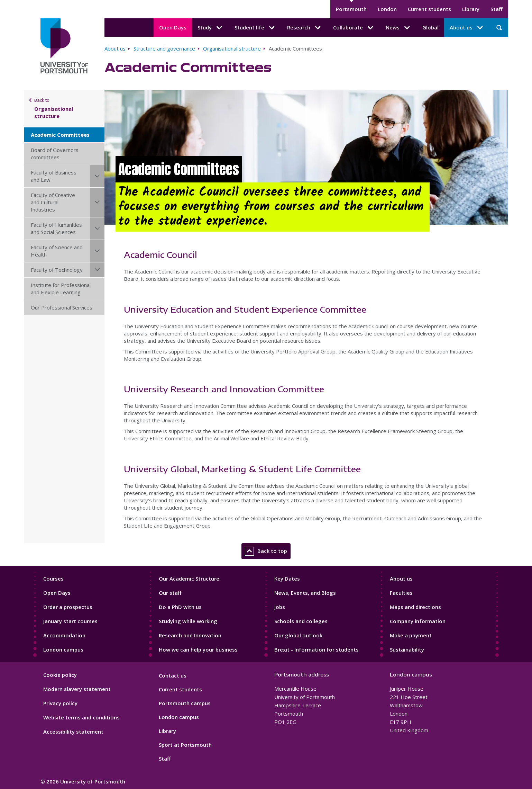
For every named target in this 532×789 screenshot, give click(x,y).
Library (471, 9)
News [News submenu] (398, 28)
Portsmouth (351, 9)
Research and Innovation (190, 635)
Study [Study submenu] (210, 28)
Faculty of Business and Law (54, 176)
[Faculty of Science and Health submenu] (97, 251)
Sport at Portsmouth (185, 745)
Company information (418, 621)
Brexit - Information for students (317, 649)
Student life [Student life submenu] (255, 28)
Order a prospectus (68, 607)
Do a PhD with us (180, 607)
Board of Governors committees (55, 154)
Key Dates (287, 579)
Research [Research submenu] (305, 28)
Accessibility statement (73, 732)
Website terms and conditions (81, 717)
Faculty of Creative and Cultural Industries (53, 202)
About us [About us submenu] (467, 28)
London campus (63, 649)
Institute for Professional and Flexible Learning (61, 289)
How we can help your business (198, 649)
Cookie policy (60, 675)
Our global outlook (298, 635)
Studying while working (188, 621)
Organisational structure (232, 48)
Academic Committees (60, 135)
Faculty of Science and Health (57, 251)
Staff (497, 9)
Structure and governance (164, 48)
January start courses (70, 621)
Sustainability (407, 649)
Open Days (173, 27)
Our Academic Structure (189, 579)
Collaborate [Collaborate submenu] (354, 28)
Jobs (280, 607)
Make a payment (411, 635)
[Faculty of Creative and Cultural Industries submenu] (97, 202)
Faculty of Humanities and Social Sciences (56, 228)
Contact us (173, 675)
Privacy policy (60, 703)
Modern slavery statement (77, 689)
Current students (429, 9)
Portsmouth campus (185, 703)
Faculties (401, 593)
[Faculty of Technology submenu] (97, 270)
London (387, 9)
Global (430, 27)
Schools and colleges (301, 621)
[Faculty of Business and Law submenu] (97, 176)
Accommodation (64, 635)
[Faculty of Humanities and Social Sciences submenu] (97, 228)
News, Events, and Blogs (305, 593)
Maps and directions (415, 607)
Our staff (170, 593)
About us (115, 48)
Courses (53, 579)
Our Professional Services (62, 307)
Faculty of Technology (57, 270)
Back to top (266, 551)
